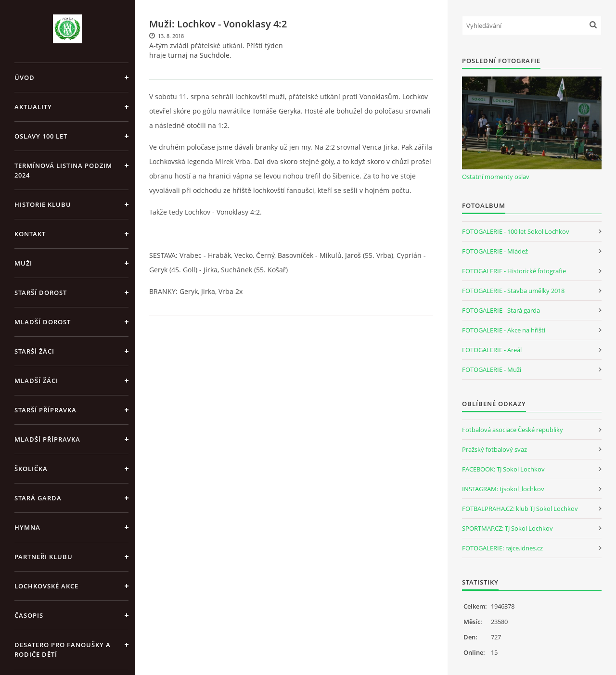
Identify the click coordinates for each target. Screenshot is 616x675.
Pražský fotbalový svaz (494, 449)
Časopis (29, 615)
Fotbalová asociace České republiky (513, 430)
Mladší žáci (36, 381)
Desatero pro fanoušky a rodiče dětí (63, 650)
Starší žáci (34, 351)
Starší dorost (41, 293)
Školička (31, 469)
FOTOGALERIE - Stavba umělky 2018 (513, 291)
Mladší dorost (43, 322)
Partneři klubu (44, 557)
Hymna (27, 527)
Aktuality (33, 107)
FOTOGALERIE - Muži (492, 369)
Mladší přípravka (47, 439)
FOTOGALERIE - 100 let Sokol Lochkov (516, 231)
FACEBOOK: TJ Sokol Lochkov (503, 469)
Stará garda (38, 498)
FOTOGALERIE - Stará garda (501, 310)
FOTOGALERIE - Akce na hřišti (504, 330)
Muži (23, 263)
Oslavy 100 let (41, 136)
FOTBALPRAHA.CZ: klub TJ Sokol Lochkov (520, 509)
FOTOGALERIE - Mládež (495, 251)
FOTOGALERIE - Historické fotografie (514, 271)
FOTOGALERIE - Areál (492, 350)
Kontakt (30, 234)
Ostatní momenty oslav (496, 177)
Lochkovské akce (46, 586)
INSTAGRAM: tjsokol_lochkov (503, 489)
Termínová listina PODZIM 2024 (63, 170)
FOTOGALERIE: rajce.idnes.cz (502, 548)
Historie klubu (43, 204)
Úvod (25, 77)
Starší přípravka (45, 410)
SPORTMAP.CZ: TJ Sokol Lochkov (507, 528)
